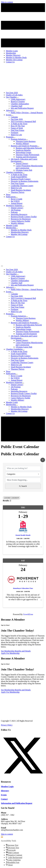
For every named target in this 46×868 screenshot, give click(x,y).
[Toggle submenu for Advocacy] (15, 111)
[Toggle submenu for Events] (12, 115)
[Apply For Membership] (10, 653)
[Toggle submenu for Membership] (17, 228)
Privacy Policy (7, 725)
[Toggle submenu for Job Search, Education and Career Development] (22, 162)
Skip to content (7, 2)
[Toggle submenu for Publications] (17, 197)
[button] (43, 460)
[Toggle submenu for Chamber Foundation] (24, 173)
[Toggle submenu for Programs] (14, 138)
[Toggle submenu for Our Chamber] (18, 98)
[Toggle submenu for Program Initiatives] (27, 140)
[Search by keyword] (23, 468)
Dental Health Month (23, 535)
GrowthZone (28, 614)
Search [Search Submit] (23, 486)
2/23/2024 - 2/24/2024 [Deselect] (12, 498)
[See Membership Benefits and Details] (16, 651)
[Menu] (2, 266)
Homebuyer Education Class (23, 588)
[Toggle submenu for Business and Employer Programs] (38, 146)
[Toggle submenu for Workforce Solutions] (23, 206)
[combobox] (23, 474)
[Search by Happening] (23, 480)
